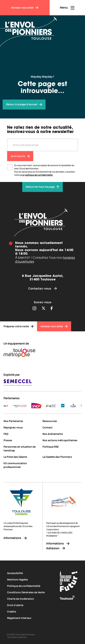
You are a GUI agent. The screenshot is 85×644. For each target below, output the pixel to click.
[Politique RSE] (62, 447)
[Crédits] (30, 612)
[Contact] (62, 427)
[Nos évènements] (62, 434)
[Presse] (22, 440)
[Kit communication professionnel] (22, 465)
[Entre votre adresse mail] (42, 145)
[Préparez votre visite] (18, 326)
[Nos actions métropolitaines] (62, 440)
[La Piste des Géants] (22, 457)
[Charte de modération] (30, 599)
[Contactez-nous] (42, 289)
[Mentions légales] (30, 579)
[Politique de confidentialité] (30, 586)
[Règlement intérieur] (30, 618)
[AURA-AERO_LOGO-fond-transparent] (35, 406)
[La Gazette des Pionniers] (62, 457)
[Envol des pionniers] (24, 105)
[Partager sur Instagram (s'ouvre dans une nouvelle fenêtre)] (34, 309)
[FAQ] (22, 434)
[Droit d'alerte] (30, 605)
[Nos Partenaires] (22, 421)
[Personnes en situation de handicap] (22, 449)
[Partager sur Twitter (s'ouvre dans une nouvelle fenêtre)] (43, 309)
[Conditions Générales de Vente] (30, 592)
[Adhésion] (64, 548)
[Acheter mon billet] (25, 8)
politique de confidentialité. (39, 175)
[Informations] (21, 538)
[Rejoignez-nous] (22, 427)
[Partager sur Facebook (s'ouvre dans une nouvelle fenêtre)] (52, 309)
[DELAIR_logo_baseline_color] (53, 406)
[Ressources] (62, 421)
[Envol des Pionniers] (31, 30)
